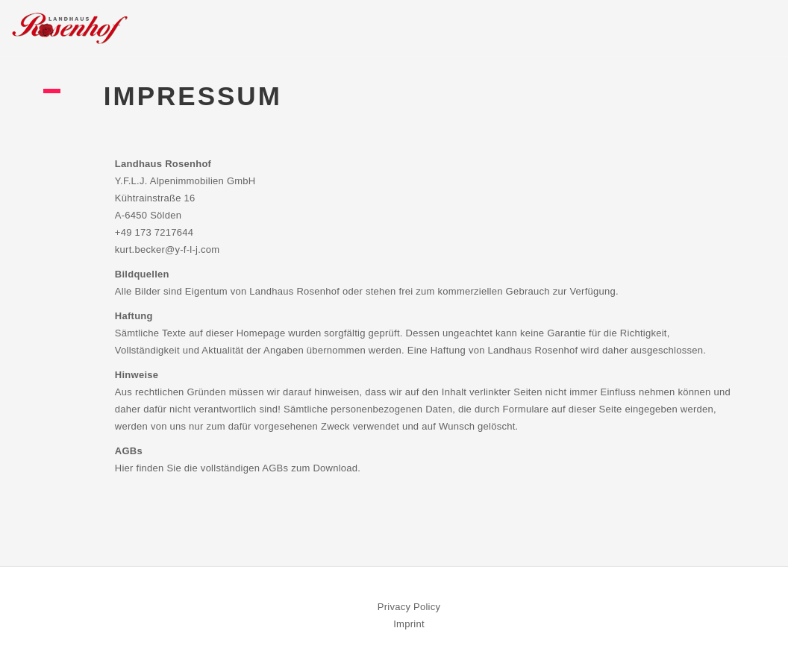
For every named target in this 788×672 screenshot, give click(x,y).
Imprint (409, 624)
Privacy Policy (409, 607)
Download (335, 468)
